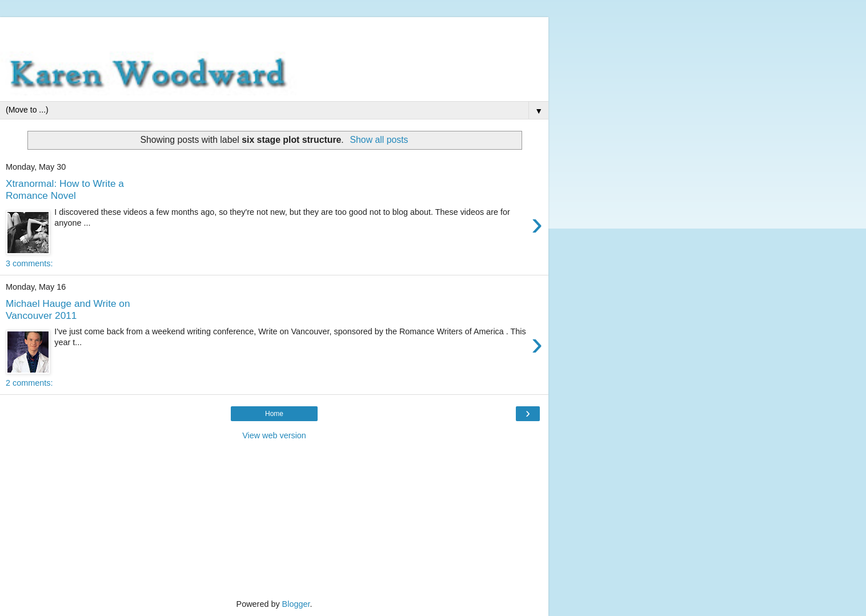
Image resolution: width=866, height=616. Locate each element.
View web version (274, 435)
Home (274, 414)
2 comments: (29, 383)
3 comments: (29, 263)
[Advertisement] (274, 31)
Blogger (296, 604)
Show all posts (379, 140)
